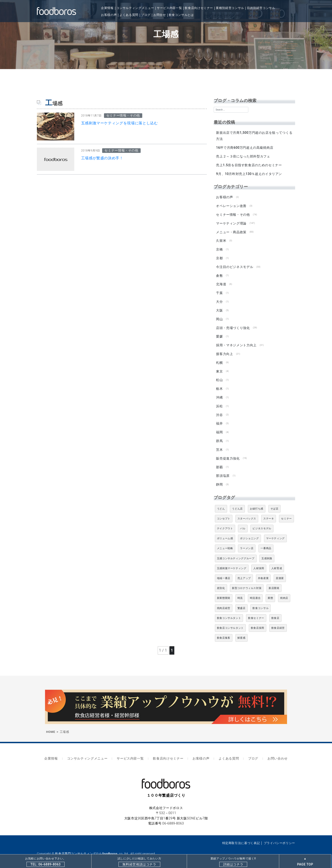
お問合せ (160, 15)
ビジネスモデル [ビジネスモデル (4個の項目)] (262, 523)
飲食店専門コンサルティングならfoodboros (86, 847)
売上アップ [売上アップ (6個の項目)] (244, 573)
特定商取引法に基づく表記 (241, 836)
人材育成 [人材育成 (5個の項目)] (277, 563)
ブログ (146, 15)
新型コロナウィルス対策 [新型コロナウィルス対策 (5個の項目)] (247, 583)
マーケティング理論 (231, 222)
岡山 (219, 316)
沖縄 (219, 393)
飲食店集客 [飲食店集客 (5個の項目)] (224, 632)
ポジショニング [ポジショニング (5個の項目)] (249, 533)
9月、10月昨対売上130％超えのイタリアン (249, 173)
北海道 (221, 282)
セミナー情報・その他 (233, 213)
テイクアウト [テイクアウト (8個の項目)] (225, 523)
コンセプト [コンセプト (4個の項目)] (224, 513)
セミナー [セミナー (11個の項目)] (286, 513)
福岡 (219, 428)
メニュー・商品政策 (231, 231)
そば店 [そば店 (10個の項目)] (274, 503)
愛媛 (219, 333)
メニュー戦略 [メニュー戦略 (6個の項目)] (225, 543)
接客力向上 (224, 350)
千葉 (219, 291)
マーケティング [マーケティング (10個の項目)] (275, 533)
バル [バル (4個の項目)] (243, 523)
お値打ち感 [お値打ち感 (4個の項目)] (257, 503)
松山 (219, 376)
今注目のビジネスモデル (235, 265)
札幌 (219, 359)
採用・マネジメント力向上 (236, 342)
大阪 (219, 308)
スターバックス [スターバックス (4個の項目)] (247, 513)
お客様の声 (109, 15)
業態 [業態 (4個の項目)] (270, 593)
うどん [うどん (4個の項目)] (221, 503)
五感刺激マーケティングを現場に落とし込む (120, 123)
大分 (219, 299)
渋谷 (219, 411)
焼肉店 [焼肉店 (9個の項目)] (284, 593)
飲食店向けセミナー (199, 8)
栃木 (219, 385)
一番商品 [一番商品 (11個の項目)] (266, 543)
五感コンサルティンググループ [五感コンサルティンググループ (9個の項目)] (236, 553)
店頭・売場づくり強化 (233, 325)
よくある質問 (129, 15)
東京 (219, 368)
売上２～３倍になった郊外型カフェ (243, 156)
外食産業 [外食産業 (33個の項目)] (263, 573)
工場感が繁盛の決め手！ (102, 158)
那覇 (219, 462)
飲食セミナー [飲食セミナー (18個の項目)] (256, 612)
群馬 (219, 436)
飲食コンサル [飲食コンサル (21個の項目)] (261, 602)
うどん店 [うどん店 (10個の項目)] (237, 503)
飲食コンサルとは (181, 15)
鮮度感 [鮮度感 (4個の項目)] (242, 632)
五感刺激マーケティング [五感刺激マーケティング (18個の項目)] (232, 563)
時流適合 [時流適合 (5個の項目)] (255, 593)
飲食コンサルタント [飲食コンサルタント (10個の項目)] (229, 612)
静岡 (219, 479)
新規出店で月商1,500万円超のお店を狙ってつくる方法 (254, 136)
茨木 (219, 445)
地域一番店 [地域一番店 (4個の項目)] (224, 573)
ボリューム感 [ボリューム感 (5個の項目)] (225, 533)
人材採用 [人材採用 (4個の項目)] (259, 563)
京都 (219, 256)
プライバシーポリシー (279, 836)
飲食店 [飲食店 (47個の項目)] (275, 612)
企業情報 (107, 8)
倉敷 (219, 274)
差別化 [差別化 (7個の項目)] (221, 583)
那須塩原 (223, 470)
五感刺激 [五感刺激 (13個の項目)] (267, 553)
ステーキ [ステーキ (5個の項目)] (269, 513)
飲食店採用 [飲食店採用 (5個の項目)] (258, 622)
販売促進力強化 (228, 453)
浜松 (219, 402)
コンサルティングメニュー (135, 8)
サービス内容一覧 (169, 8)
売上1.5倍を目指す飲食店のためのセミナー (249, 165)
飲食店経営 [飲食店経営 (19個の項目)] (278, 622)
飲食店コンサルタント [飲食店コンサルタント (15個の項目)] (230, 622)
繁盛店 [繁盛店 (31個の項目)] (242, 602)
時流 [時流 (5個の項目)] (240, 593)
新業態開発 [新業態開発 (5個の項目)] (224, 593)
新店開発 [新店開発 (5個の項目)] (274, 583)
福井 (219, 419)
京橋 (219, 248)
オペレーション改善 (231, 205)
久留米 (221, 239)
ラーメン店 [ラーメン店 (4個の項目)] (247, 543)
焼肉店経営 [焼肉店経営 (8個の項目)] (224, 602)
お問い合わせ (272, 752)
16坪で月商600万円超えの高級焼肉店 (245, 147)
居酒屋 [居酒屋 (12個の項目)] (280, 573)
